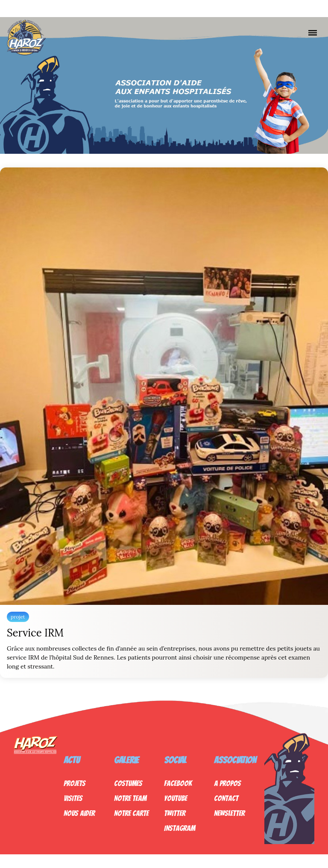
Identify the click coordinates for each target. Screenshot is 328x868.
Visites (73, 798)
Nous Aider (79, 813)
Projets (75, 783)
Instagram (180, 828)
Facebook (178, 783)
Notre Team (130, 798)
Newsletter (229, 813)
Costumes (128, 783)
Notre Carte (131, 813)
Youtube (176, 798)
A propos (227, 783)
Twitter (175, 813)
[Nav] (313, 32)
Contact (226, 798)
